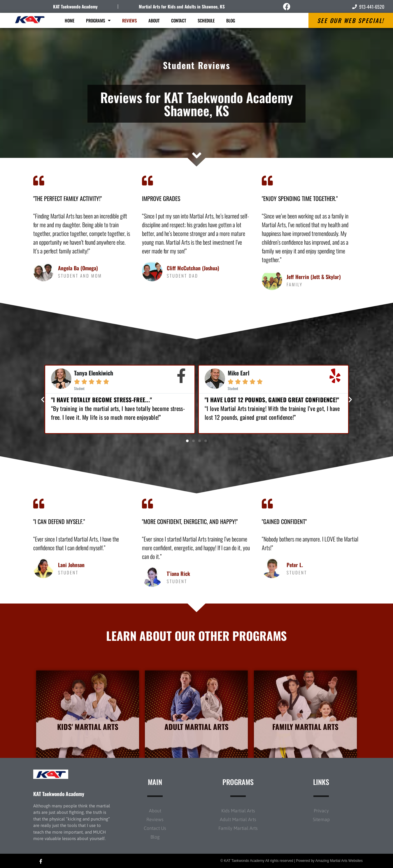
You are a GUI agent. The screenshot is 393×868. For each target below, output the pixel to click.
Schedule (206, 20)
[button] (43, 399)
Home (70, 20)
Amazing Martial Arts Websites (339, 861)
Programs (98, 21)
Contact (179, 20)
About (154, 20)
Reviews (129, 20)
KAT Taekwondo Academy (75, 6)
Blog (231, 20)
